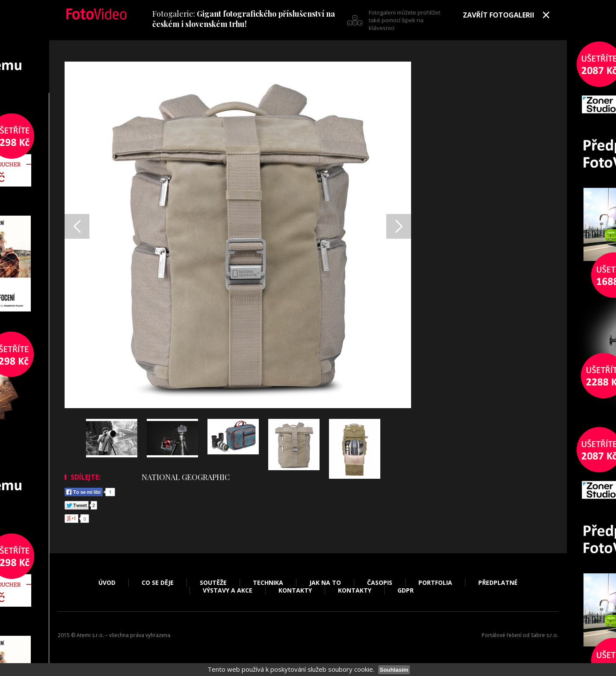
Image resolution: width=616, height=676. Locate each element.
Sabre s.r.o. (545, 635)
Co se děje (158, 583)
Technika (268, 583)
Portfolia (435, 583)
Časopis (380, 583)
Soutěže (213, 583)
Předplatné (498, 583)
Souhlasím (394, 670)
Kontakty (295, 590)
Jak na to (325, 583)
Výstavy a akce (228, 590)
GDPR (406, 590)
